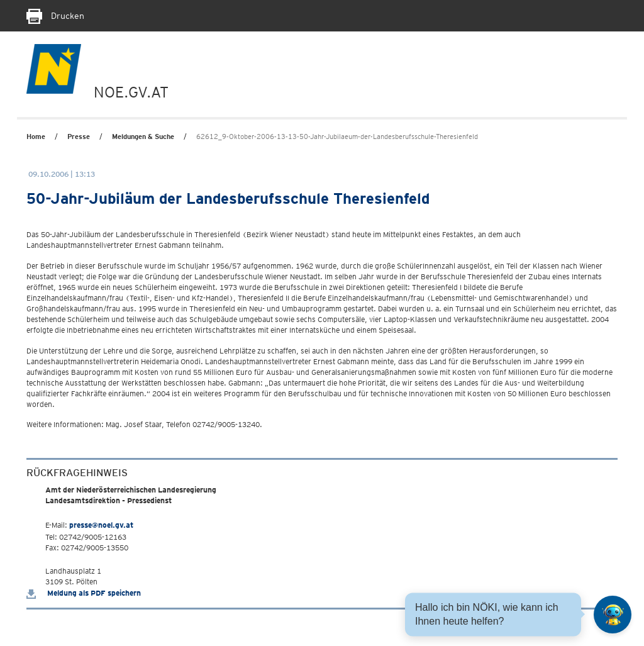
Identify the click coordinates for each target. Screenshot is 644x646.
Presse (79, 136)
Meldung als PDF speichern (84, 593)
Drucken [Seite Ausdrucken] (55, 16)
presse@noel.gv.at (101, 525)
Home (36, 136)
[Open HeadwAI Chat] (613, 615)
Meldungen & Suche (143, 136)
